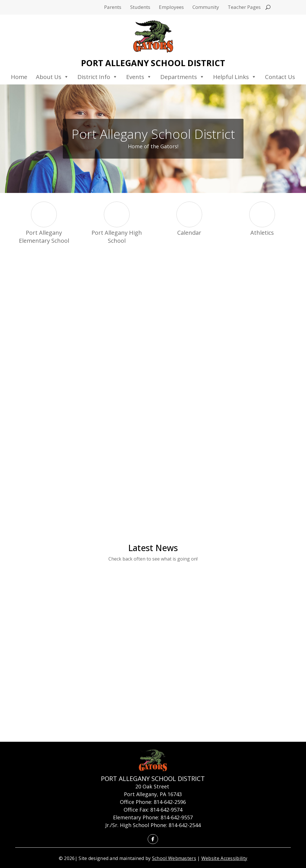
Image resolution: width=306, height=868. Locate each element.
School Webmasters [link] (174, 858)
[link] (153, 37)
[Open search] (268, 7)
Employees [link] (171, 8)
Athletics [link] (262, 233)
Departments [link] (182, 77)
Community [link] (206, 8)
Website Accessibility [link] (224, 858)
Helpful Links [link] (235, 77)
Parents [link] (113, 8)
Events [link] (139, 77)
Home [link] (19, 77)
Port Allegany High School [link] (117, 237)
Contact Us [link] (280, 77)
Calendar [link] (189, 233)
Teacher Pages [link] (244, 8)
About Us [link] (52, 77)
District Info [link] (98, 77)
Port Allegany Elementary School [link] (44, 237)
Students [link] (140, 8)
